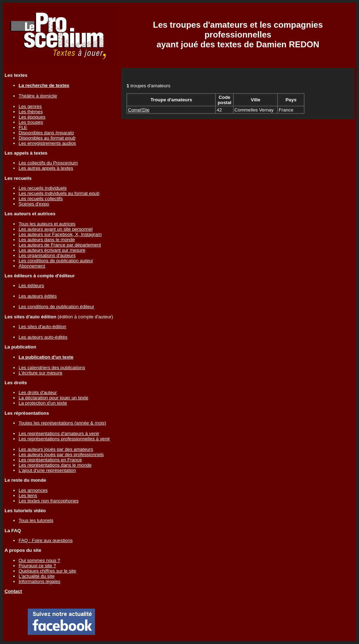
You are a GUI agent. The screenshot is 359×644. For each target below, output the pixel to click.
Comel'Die (139, 110)
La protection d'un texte (43, 403)
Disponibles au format (47, 138)
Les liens (28, 496)
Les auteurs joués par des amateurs (56, 449)
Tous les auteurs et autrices (47, 224)
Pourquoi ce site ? (37, 566)
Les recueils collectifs (41, 199)
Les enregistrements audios (47, 143)
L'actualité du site (37, 576)
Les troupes (31, 122)
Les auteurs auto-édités (43, 337)
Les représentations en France (50, 460)
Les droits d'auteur (38, 392)
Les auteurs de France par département (60, 245)
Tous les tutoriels (36, 520)
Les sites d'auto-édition (42, 327)
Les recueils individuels (43, 188)
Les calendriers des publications (52, 368)
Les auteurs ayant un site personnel (56, 229)
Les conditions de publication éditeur (56, 307)
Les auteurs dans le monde (47, 240)
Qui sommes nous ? (39, 560)
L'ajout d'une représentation (47, 470)
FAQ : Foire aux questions (46, 540)
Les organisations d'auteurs (47, 255)
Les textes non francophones (49, 501)
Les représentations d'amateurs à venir (59, 433)
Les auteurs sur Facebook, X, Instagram (60, 234)
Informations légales (39, 581)
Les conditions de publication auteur (56, 261)
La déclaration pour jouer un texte (53, 398)
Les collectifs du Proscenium (48, 163)
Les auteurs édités (38, 296)
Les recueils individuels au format (59, 193)
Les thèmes (31, 112)
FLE (23, 127)
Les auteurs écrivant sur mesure (52, 250)
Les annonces (33, 490)
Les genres (30, 106)
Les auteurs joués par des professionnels (61, 455)
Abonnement (32, 266)
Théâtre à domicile (38, 96)
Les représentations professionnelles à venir (64, 439)
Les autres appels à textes (46, 168)
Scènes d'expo (34, 204)
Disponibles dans (46, 133)
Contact (13, 591)
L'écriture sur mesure (40, 373)
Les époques (32, 117)
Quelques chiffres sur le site (47, 571)
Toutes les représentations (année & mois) (62, 423)
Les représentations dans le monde (55, 465)
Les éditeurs (31, 286)
